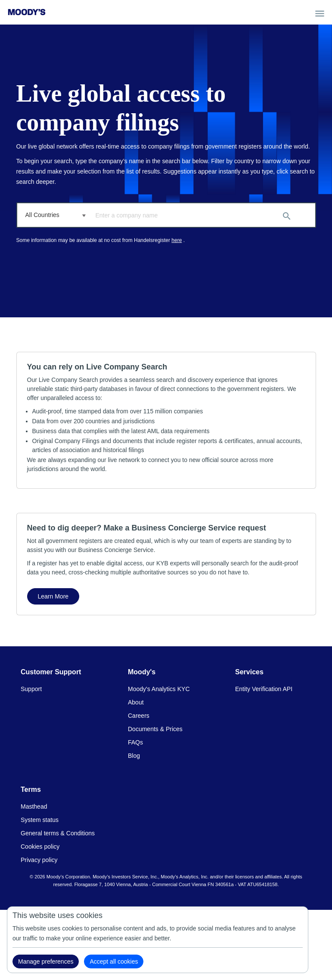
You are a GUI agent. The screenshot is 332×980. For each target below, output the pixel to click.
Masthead (34, 806)
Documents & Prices (155, 729)
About (136, 702)
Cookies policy (40, 847)
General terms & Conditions (58, 833)
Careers (139, 716)
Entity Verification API (264, 689)
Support (31, 689)
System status (40, 820)
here (177, 240)
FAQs (135, 742)
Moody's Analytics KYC (159, 689)
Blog (134, 756)
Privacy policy (39, 860)
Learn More (53, 596)
